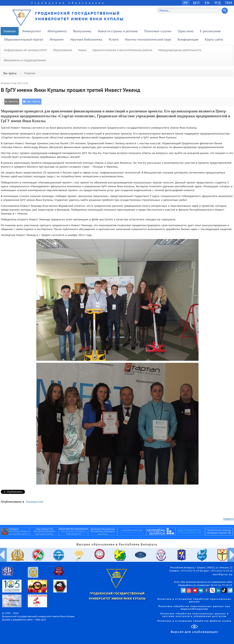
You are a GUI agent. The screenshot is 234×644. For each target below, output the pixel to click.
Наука (82, 50)
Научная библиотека (86, 39)
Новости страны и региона (118, 31)
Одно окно (186, 31)
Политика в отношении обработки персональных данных (194, 600)
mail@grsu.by (223, 575)
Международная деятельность (180, 50)
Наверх (228, 519)
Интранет (57, 39)
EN (207, 3)
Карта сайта (214, 39)
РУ (186, 3)
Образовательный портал (24, 39)
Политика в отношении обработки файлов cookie (194, 621)
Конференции (188, 39)
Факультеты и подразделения (25, 60)
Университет (32, 31)
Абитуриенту (57, 31)
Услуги (114, 39)
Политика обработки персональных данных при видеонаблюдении (194, 608)
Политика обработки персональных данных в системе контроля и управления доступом (194, 615)
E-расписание (210, 31)
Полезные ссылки (158, 31)
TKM (229, 3)
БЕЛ (196, 3)
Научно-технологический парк (148, 39)
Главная (10, 31)
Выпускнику (82, 31)
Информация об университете (25, 50)
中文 (218, 3)
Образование (62, 50)
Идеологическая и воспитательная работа (122, 50)
